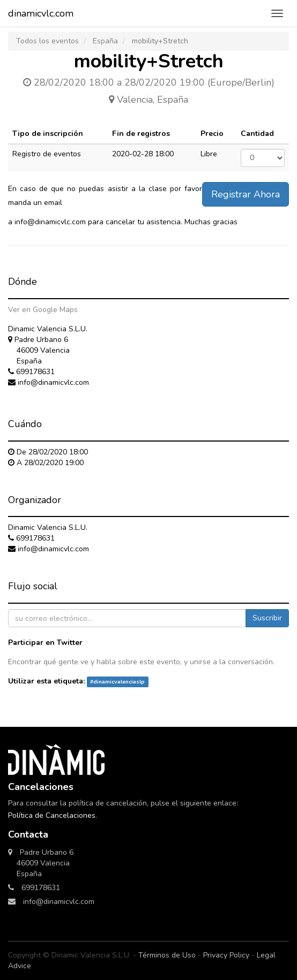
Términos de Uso (167, 955)
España (105, 41)
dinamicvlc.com (41, 13)
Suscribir (267, 618)
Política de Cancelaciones (52, 815)
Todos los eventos (47, 41)
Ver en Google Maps (43, 310)
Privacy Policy (226, 955)
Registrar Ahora (246, 194)
